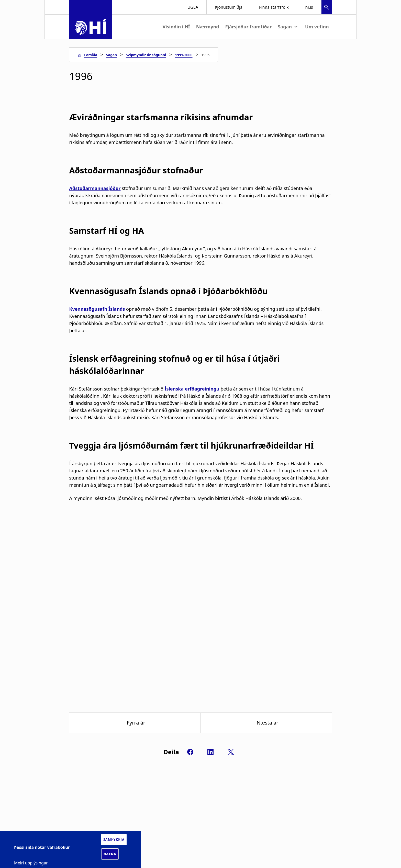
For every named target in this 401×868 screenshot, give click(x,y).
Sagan (112, 55)
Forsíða (91, 55)
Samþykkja (114, 839)
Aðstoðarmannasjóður (95, 188)
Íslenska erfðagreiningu (192, 389)
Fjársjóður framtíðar (249, 27)
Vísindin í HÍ (176, 27)
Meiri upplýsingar (31, 863)
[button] (327, 8)
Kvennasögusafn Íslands (97, 309)
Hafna (110, 854)
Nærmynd (208, 27)
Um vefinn (317, 27)
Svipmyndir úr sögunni (146, 55)
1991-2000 (184, 55)
